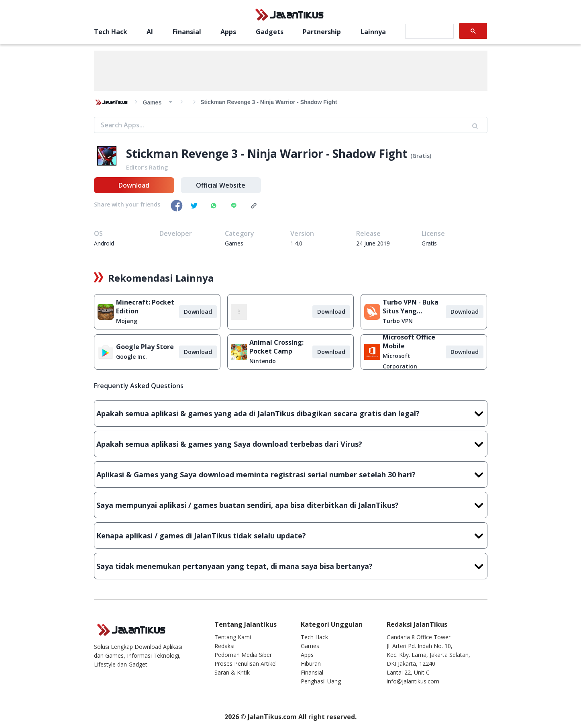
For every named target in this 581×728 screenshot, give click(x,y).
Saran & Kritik (232, 672)
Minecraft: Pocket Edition (145, 307)
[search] (429, 31)
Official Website (221, 185)
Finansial (187, 32)
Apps (228, 32)
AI (150, 32)
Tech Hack (111, 32)
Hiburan (311, 664)
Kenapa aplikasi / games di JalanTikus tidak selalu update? (291, 536)
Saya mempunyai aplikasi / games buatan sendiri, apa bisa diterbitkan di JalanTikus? (291, 505)
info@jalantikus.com (413, 681)
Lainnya (373, 32)
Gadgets (270, 32)
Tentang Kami (233, 637)
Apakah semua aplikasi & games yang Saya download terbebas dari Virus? (291, 444)
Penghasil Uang (321, 681)
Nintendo (263, 361)
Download (134, 185)
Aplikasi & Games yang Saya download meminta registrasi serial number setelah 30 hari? (291, 474)
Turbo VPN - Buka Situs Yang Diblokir (411, 307)
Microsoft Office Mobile (409, 342)
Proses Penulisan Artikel (246, 664)
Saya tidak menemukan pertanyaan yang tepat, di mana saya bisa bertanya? (291, 566)
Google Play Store (145, 347)
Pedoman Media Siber (243, 655)
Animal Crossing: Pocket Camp (276, 347)
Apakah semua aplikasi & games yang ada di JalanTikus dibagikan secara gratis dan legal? (291, 413)
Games (310, 646)
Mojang (127, 321)
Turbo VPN (398, 321)
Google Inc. (131, 357)
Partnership (322, 32)
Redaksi (224, 646)
